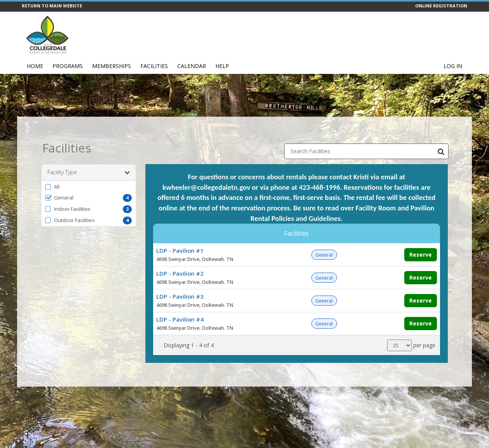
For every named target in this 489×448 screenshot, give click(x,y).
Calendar (192, 66)
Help (222, 66)
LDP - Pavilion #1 (180, 238)
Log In (453, 66)
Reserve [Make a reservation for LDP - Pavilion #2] (421, 265)
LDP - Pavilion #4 (180, 307)
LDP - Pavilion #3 (180, 284)
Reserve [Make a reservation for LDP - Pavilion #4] (421, 311)
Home (35, 66)
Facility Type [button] (89, 160)
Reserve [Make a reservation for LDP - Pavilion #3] (421, 288)
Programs (68, 66)
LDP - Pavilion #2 (180, 261)
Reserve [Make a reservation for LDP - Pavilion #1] (421, 242)
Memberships (112, 66)
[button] (89, 175)
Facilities (154, 66)
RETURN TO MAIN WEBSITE (52, 6)
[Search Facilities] (441, 139)
